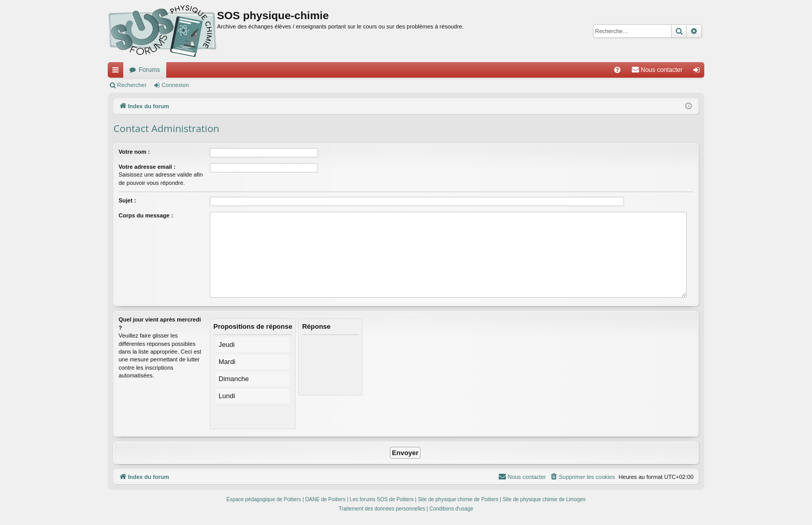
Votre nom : (134, 152)
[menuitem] (617, 70)
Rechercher (132, 85)
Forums (149, 70)
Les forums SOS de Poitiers (381, 499)
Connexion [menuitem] (699, 72)
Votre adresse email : (147, 167)
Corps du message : (146, 215)
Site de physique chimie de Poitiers (458, 499)
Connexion (175, 85)
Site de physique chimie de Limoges (544, 499)
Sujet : (127, 200)
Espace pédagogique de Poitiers (264, 499)
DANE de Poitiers (325, 499)
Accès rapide (118, 72)
